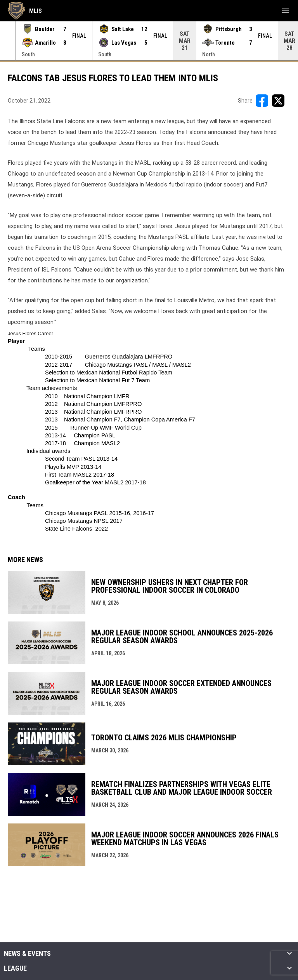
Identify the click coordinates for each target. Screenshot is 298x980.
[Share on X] (278, 101)
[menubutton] (286, 11)
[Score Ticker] (149, 41)
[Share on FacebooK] (262, 101)
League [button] (15, 968)
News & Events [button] (27, 954)
